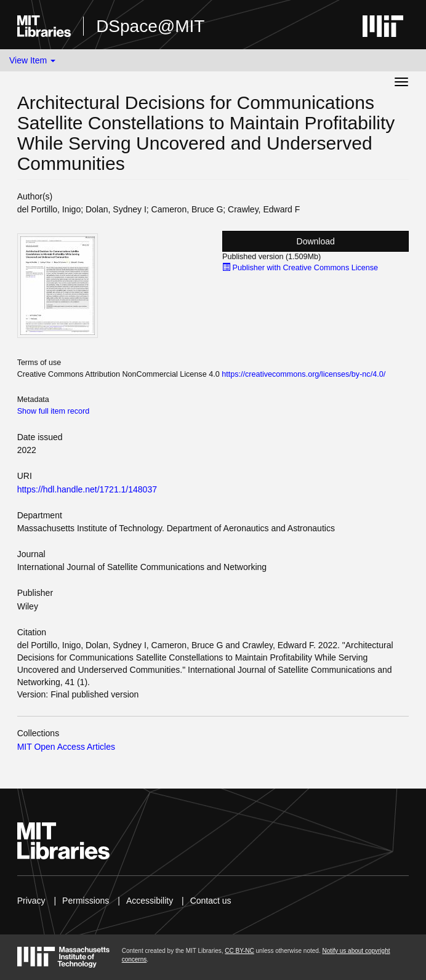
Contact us (211, 901)
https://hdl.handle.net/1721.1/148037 (87, 489)
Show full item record (54, 411)
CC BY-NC (239, 951)
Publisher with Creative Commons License (300, 268)
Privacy (31, 901)
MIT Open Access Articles (66, 747)
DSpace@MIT (150, 26)
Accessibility (150, 901)
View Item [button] (32, 60)
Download (316, 241)
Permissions (86, 901)
